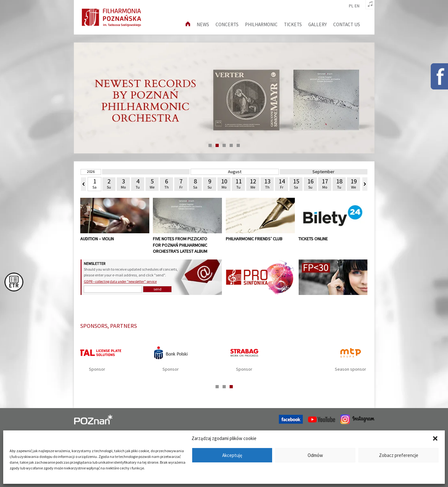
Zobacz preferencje (399, 455)
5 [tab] (238, 145)
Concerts (227, 24)
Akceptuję (232, 455)
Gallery (318, 24)
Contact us (347, 24)
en (357, 6)
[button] (435, 438)
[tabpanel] (224, 361)
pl (351, 6)
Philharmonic (261, 24)
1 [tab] (210, 145)
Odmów (315, 455)
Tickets (293, 24)
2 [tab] (217, 145)
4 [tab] (231, 145)
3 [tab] (224, 145)
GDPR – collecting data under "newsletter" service (120, 282)
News (203, 24)
